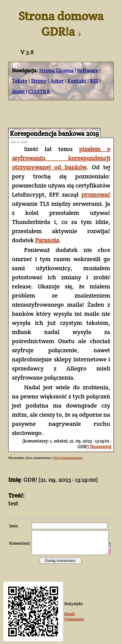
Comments (74, 619)
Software (88, 71)
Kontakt (77, 81)
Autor (57, 81)
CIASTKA (39, 91)
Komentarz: (20, 534)
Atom (18, 91)
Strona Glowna (56, 71)
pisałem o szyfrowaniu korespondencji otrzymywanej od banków (63, 158)
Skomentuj (105, 428)
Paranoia (71, 231)
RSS (94, 81)
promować (59, 195)
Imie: (14, 508)
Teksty (20, 81)
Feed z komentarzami (68, 440)
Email (69, 613)
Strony (39, 81)
